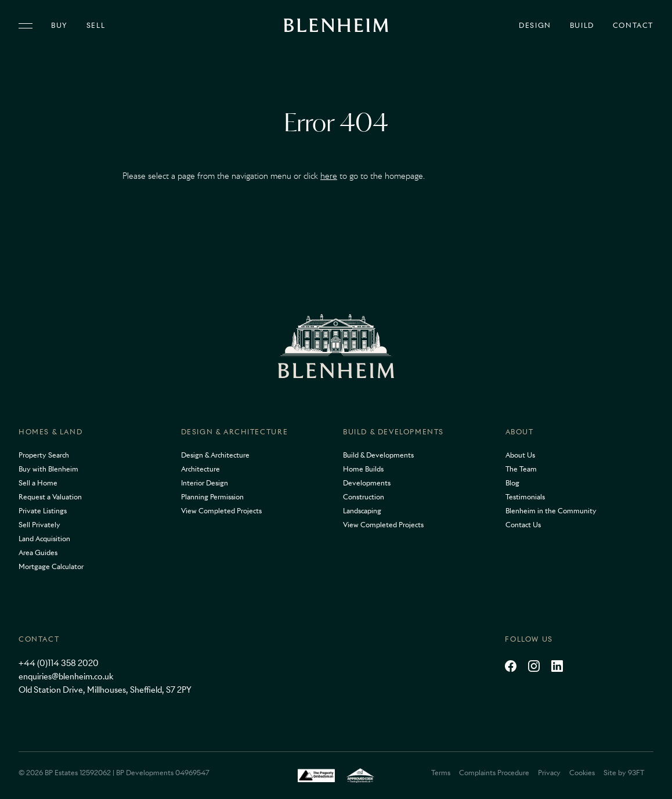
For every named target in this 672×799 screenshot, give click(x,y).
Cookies (582, 773)
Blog (512, 483)
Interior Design (205, 483)
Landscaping (362, 511)
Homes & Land (50, 432)
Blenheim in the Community (551, 511)
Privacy (549, 773)
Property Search (44, 455)
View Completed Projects (221, 511)
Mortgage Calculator (51, 566)
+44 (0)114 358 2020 (59, 663)
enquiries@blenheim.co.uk (66, 676)
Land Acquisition (44, 539)
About (520, 432)
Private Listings (43, 511)
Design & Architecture (235, 432)
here (329, 176)
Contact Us (523, 525)
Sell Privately (39, 525)
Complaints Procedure (494, 773)
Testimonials (525, 497)
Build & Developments (393, 432)
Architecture (200, 469)
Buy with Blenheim (48, 469)
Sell (96, 26)
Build (582, 26)
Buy (59, 26)
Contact (633, 26)
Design (535, 26)
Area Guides (38, 553)
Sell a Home (38, 483)
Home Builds (363, 469)
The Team (521, 469)
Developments (367, 483)
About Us (520, 455)
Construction (364, 497)
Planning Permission (212, 497)
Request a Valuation (50, 497)
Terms (441, 773)
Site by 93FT (624, 773)
